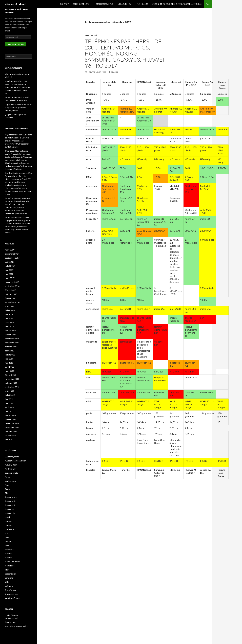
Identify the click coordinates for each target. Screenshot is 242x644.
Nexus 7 (9, 554)
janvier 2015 (11, 298)
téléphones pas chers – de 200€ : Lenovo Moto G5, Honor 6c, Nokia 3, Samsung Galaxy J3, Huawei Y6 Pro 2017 (124, 53)
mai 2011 (9, 440)
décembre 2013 (12, 339)
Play (7, 570)
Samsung (9, 578)
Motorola (9, 550)
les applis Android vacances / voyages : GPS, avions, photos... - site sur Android (19, 220)
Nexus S (8, 558)
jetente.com (10, 622)
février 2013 (11, 375)
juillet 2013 (10, 355)
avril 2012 (9, 407)
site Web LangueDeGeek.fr (17, 626)
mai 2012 (9, 403)
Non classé (91, 36)
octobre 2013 (11, 347)
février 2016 (11, 290)
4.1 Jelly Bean (11, 465)
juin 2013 (9, 359)
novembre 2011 (12, 427)
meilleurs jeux (125, 4)
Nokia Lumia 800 (12, 562)
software (9, 586)
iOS (7, 533)
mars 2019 (10, 250)
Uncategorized (12, 594)
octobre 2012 (11, 383)
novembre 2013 (12, 343)
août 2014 (10, 306)
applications (10, 481)
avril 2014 (9, 322)
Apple (8, 477)
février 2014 (11, 330)
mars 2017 (10, 278)
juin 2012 (9, 399)
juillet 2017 (10, 266)
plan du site (142, 4)
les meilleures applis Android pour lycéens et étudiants (19, 166)
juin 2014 (9, 314)
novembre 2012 (12, 379)
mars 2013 (10, 371)
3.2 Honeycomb (12, 457)
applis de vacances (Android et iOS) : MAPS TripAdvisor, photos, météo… (18, 107)
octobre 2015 (11, 294)
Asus (7, 485)
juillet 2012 (10, 395)
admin (114, 72)
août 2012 (10, 391)
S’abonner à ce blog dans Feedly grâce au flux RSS (177, 4)
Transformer (11, 590)
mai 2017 (9, 274)
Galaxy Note (10, 501)
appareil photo (12, 473)
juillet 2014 (10, 310)
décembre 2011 (12, 423)
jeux (7, 545)
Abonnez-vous (16, 44)
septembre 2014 (12, 302)
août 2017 (10, 262)
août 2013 (10, 351)
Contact (64, 4)
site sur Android (16, 4)
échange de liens (81, 4)
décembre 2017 (12, 254)
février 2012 (11, 415)
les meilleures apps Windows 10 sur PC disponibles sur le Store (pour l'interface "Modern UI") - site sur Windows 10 (18, 204)
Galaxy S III (10, 505)
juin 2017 (9, 270)
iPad (7, 537)
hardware (9, 529)
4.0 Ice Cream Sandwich (16, 461)
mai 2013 (9, 363)
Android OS (10, 469)
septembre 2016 (12, 286)
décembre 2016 (12, 282)
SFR (7, 582)
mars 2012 (10, 411)
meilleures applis (105, 4)
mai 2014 (9, 318)
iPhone (8, 541)
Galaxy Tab (10, 513)
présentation (11, 574)
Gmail (8, 517)
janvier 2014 (11, 335)
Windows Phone (12, 598)
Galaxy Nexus (11, 497)
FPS (7, 493)
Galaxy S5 (9, 509)
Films (7, 489)
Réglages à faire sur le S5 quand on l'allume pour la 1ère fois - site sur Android (19, 138)
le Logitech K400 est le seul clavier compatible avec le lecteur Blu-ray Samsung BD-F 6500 (18, 188)
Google (8, 521)
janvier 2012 (11, 419)
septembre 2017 (12, 258)
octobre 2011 (11, 431)
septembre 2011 (12, 435)
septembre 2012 (12, 387)
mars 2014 (10, 326)
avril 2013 (9, 367)
